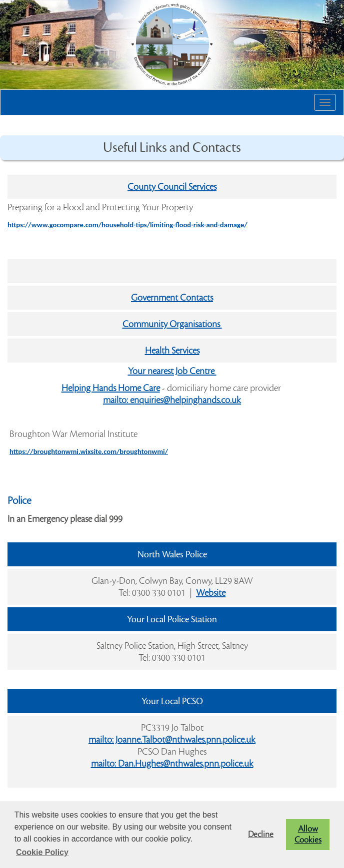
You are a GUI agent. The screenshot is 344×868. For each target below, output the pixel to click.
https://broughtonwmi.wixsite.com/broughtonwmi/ (89, 451)
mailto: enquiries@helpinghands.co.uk (172, 400)
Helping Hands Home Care (111, 388)
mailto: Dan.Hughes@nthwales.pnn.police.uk (172, 764)
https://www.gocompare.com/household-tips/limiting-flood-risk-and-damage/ (127, 225)
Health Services (172, 351)
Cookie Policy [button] (42, 852)
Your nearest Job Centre (172, 371)
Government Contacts (172, 298)
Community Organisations (172, 324)
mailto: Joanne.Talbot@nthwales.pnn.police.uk (172, 740)
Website (211, 593)
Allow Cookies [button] (308, 835)
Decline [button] (261, 835)
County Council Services (172, 187)
